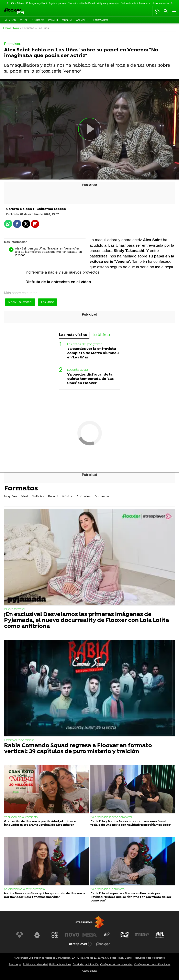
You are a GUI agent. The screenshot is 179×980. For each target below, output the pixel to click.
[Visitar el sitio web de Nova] (72, 935)
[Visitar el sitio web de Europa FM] (142, 935)
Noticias (38, 20)
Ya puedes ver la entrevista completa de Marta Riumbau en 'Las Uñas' (93, 353)
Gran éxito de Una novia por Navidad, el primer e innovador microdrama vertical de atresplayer (40, 823)
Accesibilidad (89, 971)
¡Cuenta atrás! (77, 370)
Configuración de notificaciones (152, 964)
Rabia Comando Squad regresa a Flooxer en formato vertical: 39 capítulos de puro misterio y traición (78, 749)
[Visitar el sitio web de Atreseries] (107, 935)
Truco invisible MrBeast (82, 3)
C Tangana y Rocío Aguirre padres (46, 3)
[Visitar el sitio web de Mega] (90, 935)
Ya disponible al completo (21, 817)
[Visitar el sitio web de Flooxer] (103, 944)
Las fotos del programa (85, 344)
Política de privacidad (35, 964)
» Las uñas (42, 28)
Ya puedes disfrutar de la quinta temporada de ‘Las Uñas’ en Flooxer (91, 379)
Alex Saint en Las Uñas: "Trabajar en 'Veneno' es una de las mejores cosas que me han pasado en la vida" (45, 252)
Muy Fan (10, 20)
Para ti (53, 20)
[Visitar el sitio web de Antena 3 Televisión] (20, 935)
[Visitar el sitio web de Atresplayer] (81, 944)
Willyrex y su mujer (108, 3)
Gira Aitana (18, 3)
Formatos (100, 20)
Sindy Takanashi (20, 302)
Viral (24, 20)
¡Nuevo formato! (14, 609)
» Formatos (27, 28)
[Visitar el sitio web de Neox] (55, 935)
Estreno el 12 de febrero (19, 740)
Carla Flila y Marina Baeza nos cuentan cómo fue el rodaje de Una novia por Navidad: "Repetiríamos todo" (131, 823)
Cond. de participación (86, 964)
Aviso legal (15, 964)
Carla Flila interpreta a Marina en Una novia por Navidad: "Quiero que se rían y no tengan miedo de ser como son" (131, 897)
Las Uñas (48, 302)
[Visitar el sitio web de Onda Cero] (125, 935)
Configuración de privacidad (116, 964)
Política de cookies (60, 964)
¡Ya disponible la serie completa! (111, 817)
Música (67, 20)
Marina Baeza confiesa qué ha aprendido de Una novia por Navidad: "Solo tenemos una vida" (45, 895)
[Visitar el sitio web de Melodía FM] (160, 935)
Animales (83, 20)
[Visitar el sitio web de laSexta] (37, 935)
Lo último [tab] (101, 335)
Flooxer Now (11, 28)
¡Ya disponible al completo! (108, 889)
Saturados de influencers (135, 3)
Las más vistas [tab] (73, 335)
